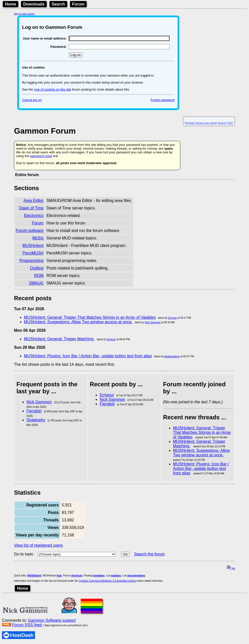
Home (10, 4)
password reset (41, 156)
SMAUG (36, 283)
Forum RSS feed (27, 625)
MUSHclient (33, 246)
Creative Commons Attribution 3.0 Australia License (107, 581)
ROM (39, 276)
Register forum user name (201, 123)
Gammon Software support (52, 620)
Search (58, 4)
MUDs (38, 238)
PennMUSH (33, 253)
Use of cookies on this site (53, 89)
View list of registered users (38, 545)
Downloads (34, 4)
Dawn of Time (31, 208)
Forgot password (162, 100)
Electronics (34, 216)
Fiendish (34, 411)
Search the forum (149, 554)
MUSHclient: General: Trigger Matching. (59, 339)
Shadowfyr (36, 420)
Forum (78, 4)
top (231, 568)
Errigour (173, 318)
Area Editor (33, 201)
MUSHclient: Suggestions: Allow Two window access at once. (78, 322)
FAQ (230, 123)
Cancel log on (32, 100)
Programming (31, 261)
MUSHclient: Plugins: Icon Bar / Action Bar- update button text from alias (88, 356)
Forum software (30, 231)
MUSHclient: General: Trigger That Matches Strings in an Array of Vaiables (90, 317)
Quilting (37, 268)
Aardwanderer (172, 356)
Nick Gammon (153, 322)
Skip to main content (24, 14)
